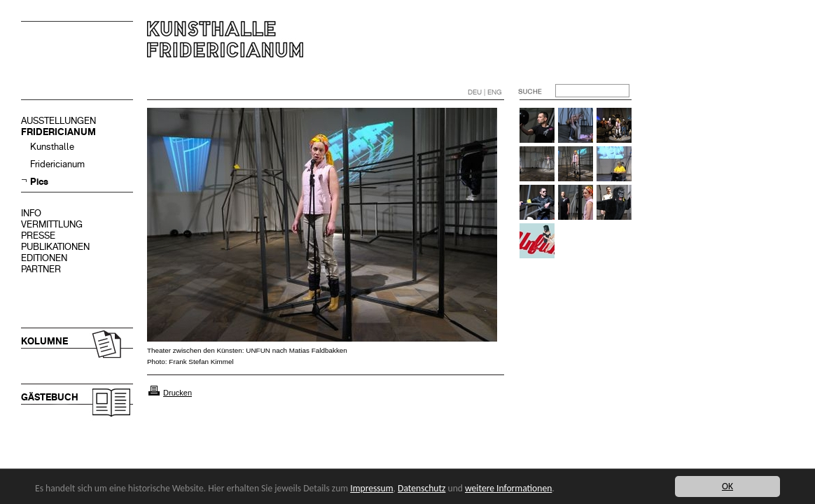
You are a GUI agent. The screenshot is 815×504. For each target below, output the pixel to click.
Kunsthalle (52, 147)
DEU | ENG (485, 92)
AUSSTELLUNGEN (58, 121)
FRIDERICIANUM (58, 132)
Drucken (177, 393)
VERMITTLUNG (52, 224)
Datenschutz (422, 488)
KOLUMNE (44, 341)
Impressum (371, 488)
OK (727, 486)
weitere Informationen (508, 488)
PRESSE (38, 236)
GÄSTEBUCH (50, 397)
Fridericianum (57, 164)
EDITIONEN (44, 258)
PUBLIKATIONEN (55, 247)
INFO (31, 213)
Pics (39, 182)
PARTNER (41, 269)
